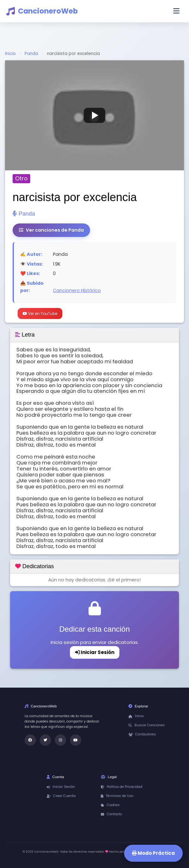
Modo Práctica (153, 853)
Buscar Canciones (147, 725)
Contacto (111, 814)
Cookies (110, 805)
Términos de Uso (117, 796)
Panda (31, 54)
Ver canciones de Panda (51, 230)
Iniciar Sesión (95, 652)
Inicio (10, 54)
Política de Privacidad (122, 787)
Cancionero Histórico (77, 290)
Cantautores (142, 734)
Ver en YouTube (40, 313)
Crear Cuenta (61, 796)
